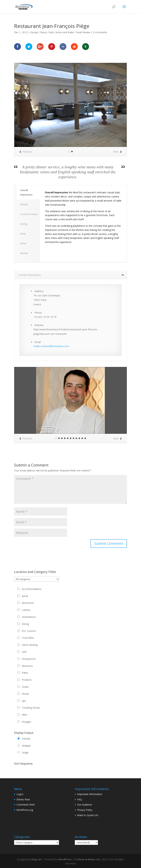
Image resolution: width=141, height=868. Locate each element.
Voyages (27, 722)
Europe (34, 32)
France (43, 32)
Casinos (26, 610)
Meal (23, 234)
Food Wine (28, 638)
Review (24, 253)
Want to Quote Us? (88, 815)
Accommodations (32, 589)
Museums (27, 666)
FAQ (80, 799)
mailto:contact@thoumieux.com (51, 346)
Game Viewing (30, 645)
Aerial (25, 596)
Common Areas (29, 214)
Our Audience (85, 805)
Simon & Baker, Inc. (89, 859)
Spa (24, 701)
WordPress (65, 859)
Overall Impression (26, 192)
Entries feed (23, 799)
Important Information (90, 794)
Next (117, 152)
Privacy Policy (85, 810)
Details (24, 204)
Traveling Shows (31, 708)
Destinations (29, 617)
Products (27, 680)
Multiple (26, 746)
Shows (25, 694)
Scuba (25, 687)
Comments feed (25, 805)
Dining (24, 224)
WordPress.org (25, 810)
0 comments (100, 32)
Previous (26, 152)
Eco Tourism (29, 631)
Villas (25, 715)
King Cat (36, 859)
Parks (25, 673)
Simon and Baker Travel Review (73, 32)
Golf (24, 652)
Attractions (28, 603)
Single (25, 753)
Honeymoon (29, 659)
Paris (51, 32)
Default (26, 739)
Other (23, 243)
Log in (20, 794)
